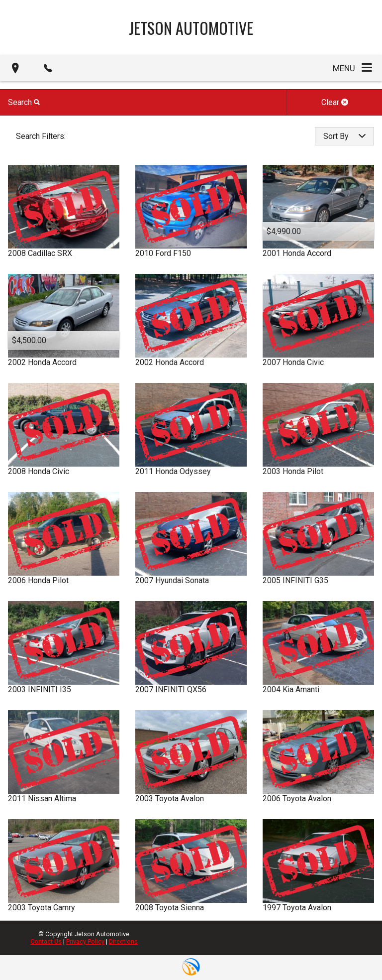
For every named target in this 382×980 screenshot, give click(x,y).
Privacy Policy (85, 941)
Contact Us (46, 941)
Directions (123, 941)
